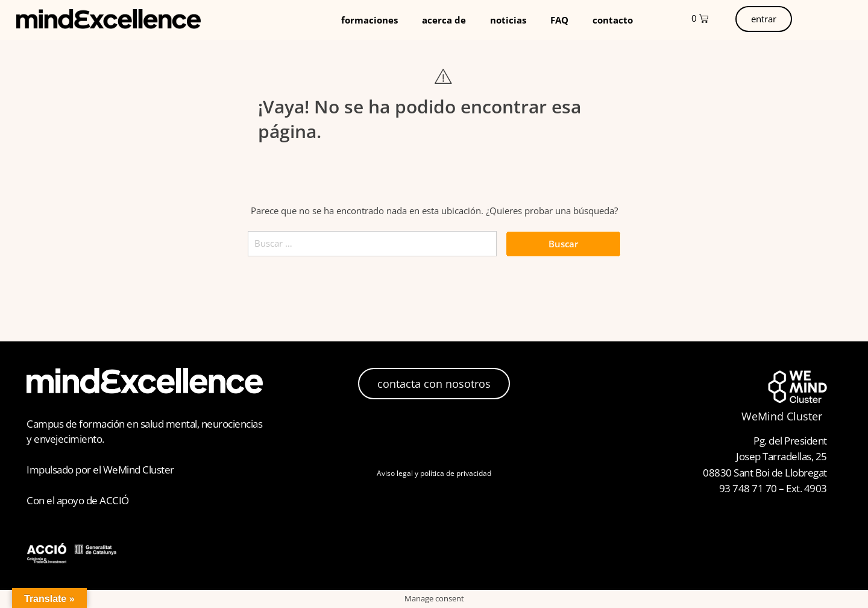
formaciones (370, 20)
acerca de (444, 20)
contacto (613, 20)
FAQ (559, 20)
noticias (508, 20)
